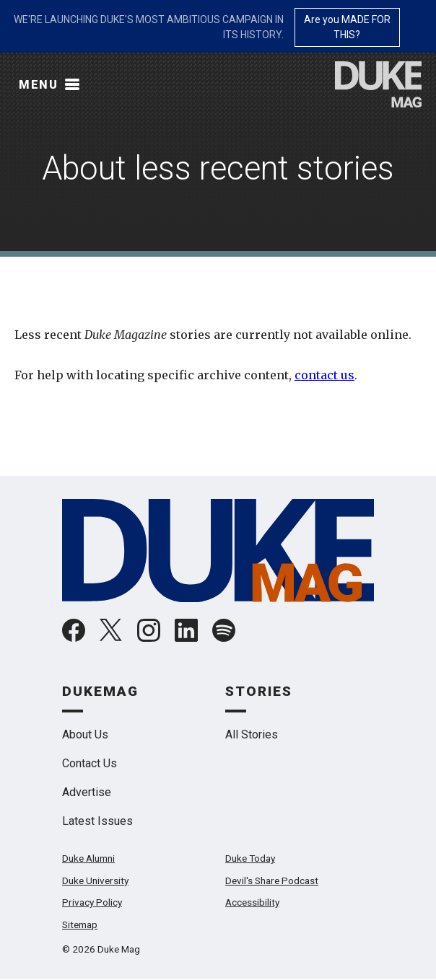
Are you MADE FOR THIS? (347, 27)
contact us (324, 375)
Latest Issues (97, 821)
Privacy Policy (92, 902)
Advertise (87, 792)
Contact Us (90, 763)
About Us (85, 734)
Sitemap (80, 924)
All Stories (252, 734)
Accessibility (252, 902)
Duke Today (250, 858)
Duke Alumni (88, 858)
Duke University (95, 880)
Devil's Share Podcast (272, 880)
